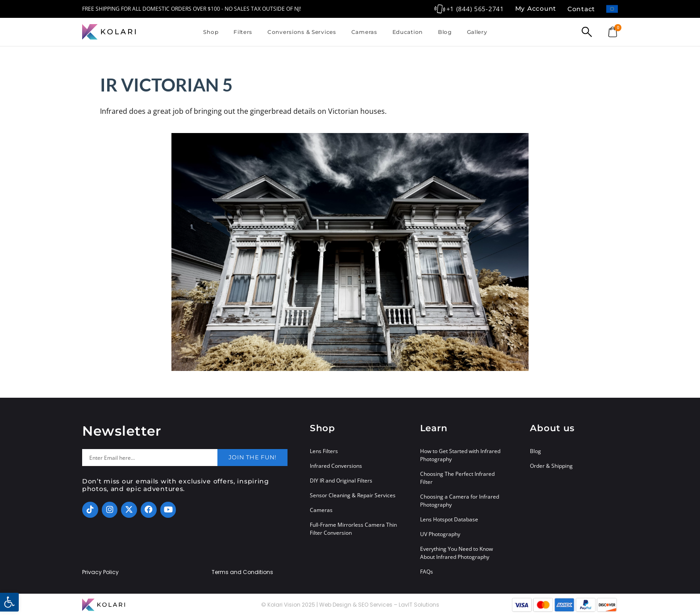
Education (408, 32)
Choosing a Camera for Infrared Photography (460, 501)
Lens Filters (324, 451)
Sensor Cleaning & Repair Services (353, 495)
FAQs (427, 572)
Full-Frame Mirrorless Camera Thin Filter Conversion (353, 529)
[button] (9, 602)
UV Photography (440, 534)
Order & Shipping (551, 466)
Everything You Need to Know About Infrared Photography (456, 553)
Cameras (364, 32)
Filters (243, 32)
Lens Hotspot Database (449, 519)
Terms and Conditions (242, 572)
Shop (211, 32)
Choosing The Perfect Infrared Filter (457, 478)
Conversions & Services (302, 32)
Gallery (477, 32)
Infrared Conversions (336, 466)
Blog (445, 32)
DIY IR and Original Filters (341, 481)
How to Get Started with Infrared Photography (460, 455)
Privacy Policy (100, 572)
